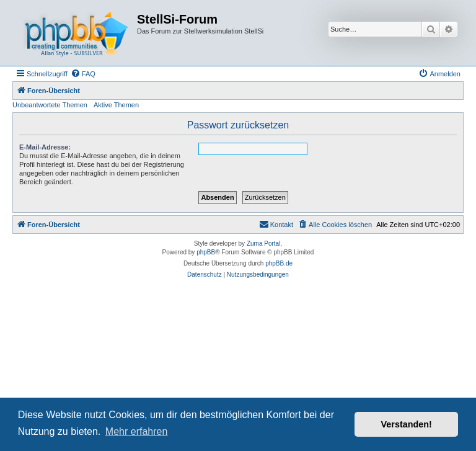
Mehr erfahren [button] (137, 431)
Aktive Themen (116, 105)
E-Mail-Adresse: (45, 147)
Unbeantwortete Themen (50, 105)
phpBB (206, 252)
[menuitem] (83, 74)
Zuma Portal (263, 243)
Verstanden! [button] (407, 424)
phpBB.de (279, 263)
